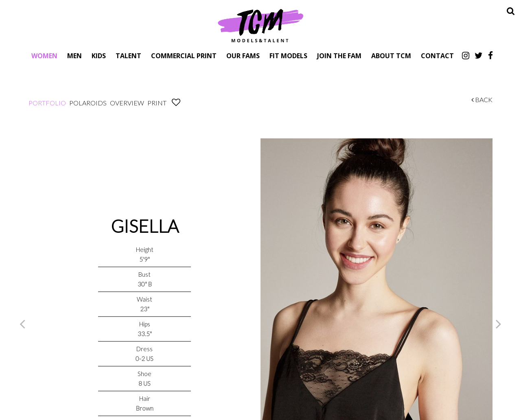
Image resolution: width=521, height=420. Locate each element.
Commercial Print (184, 56)
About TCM (391, 56)
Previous (22, 324)
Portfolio (47, 103)
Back (482, 100)
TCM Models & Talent (260, 25)
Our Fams (243, 56)
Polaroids (88, 103)
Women (44, 56)
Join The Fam (339, 56)
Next (499, 324)
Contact (437, 56)
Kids (99, 56)
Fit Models (288, 56)
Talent (128, 56)
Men (74, 56)
